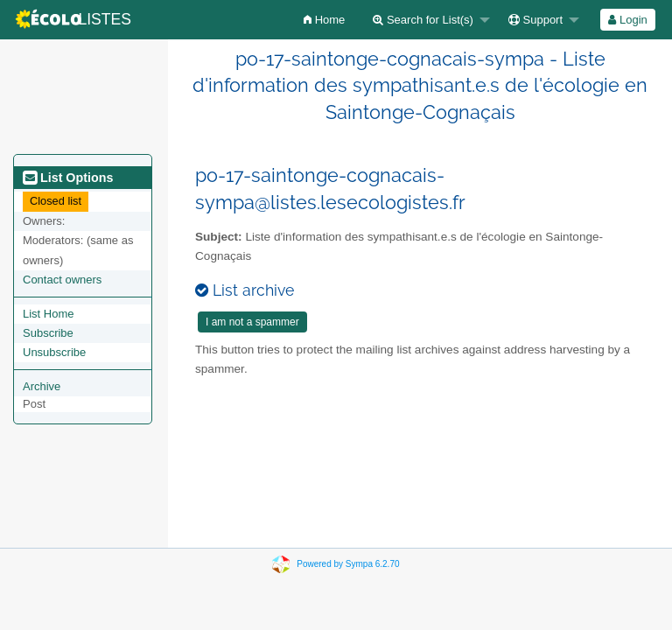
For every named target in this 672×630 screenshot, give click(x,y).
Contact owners (62, 280)
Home (324, 20)
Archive (42, 386)
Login (627, 20)
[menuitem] (324, 20)
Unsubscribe (54, 352)
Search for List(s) (423, 20)
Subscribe (48, 333)
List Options (68, 178)
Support (535, 20)
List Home (49, 314)
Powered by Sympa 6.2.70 (348, 564)
